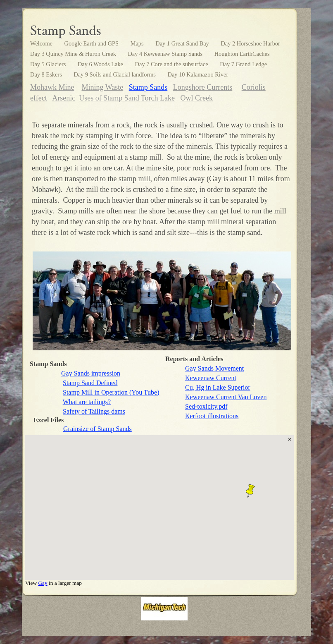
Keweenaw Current (211, 378)
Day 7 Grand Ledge (243, 64)
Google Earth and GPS (92, 43)
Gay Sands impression (91, 373)
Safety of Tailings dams (94, 411)
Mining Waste (103, 87)
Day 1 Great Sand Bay (183, 43)
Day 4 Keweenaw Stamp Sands (166, 54)
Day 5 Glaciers (49, 64)
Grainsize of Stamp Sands (98, 429)
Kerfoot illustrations (212, 416)
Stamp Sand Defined (90, 383)
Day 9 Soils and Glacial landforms (115, 74)
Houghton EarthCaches (242, 54)
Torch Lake (158, 98)
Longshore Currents (203, 87)
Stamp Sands (148, 87)
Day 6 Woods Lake (101, 64)
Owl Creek (197, 98)
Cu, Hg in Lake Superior (218, 387)
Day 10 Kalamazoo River (198, 74)
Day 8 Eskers (47, 74)
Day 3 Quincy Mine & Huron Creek (74, 54)
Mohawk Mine (52, 87)
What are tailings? (87, 402)
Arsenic (64, 98)
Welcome (42, 43)
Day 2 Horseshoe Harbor (250, 43)
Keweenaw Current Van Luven (226, 397)
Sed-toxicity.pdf (206, 406)
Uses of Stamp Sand (110, 98)
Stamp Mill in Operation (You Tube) (111, 392)
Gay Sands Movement (214, 368)
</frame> (159, 511)
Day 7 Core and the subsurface (172, 64)
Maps (138, 43)
